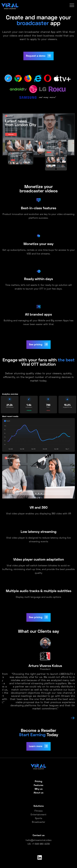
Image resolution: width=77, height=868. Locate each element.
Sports (39, 818)
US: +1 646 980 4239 (39, 844)
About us (38, 793)
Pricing (38, 781)
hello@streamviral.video (39, 840)
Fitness (39, 811)
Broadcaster (39, 822)
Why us (39, 789)
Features (38, 785)
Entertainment (38, 814)
